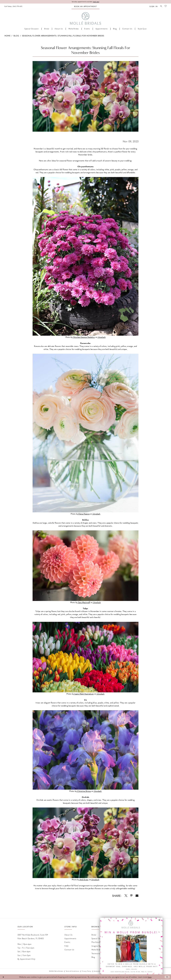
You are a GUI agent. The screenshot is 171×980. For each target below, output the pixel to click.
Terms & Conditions (72, 972)
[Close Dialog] (4, 977)
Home (7, 36)
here (150, 977)
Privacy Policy (86, 972)
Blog (16, 36)
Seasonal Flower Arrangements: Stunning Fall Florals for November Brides (63, 36)
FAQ (66, 946)
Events (67, 942)
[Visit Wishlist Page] (165, 6)
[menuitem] (15, 6)
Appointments (70, 939)
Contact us (69, 950)
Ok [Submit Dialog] (167, 977)
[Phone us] (15, 6)
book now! (98, 2)
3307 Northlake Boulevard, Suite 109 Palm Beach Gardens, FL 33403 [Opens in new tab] (33, 937)
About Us (68, 935)
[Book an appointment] (85, 6)
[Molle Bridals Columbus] (86, 19)
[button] (152, 6)
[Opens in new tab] (84, 337)
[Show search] (160, 6)
